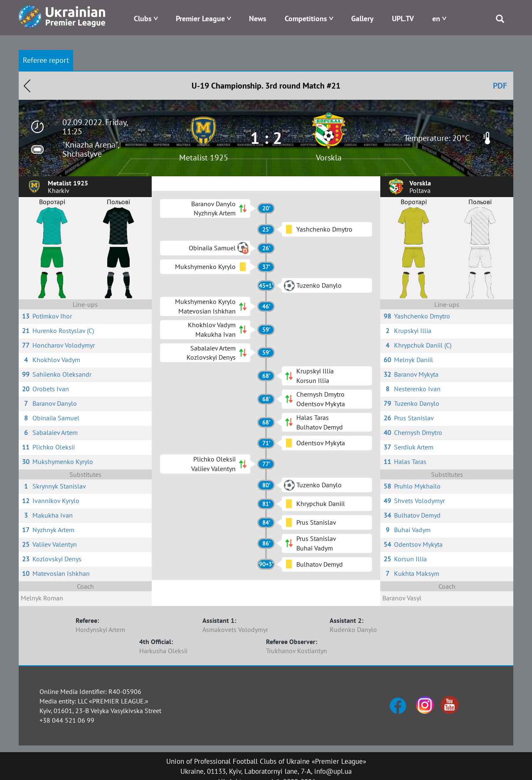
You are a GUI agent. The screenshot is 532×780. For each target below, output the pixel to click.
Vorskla (329, 158)
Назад (27, 86)
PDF (500, 86)
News (258, 19)
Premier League (200, 19)
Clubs (143, 19)
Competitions (306, 19)
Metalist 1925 (204, 158)
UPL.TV (403, 19)
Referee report (46, 60)
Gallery (362, 19)
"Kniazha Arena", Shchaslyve (91, 149)
